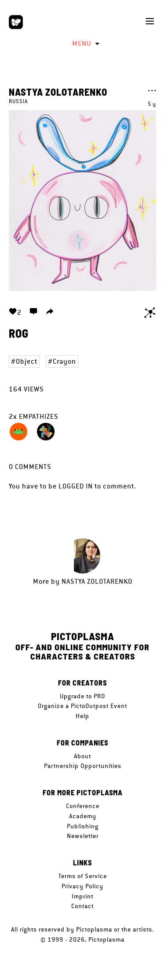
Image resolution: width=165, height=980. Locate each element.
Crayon (64, 361)
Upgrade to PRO (82, 696)
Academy (83, 816)
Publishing (83, 826)
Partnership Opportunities (83, 766)
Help (82, 716)
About (82, 756)
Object (27, 361)
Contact (82, 906)
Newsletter (83, 836)
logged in (76, 486)
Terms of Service (83, 876)
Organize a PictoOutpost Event (82, 706)
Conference (83, 806)
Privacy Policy (82, 886)
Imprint (82, 896)
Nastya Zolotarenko (58, 92)
